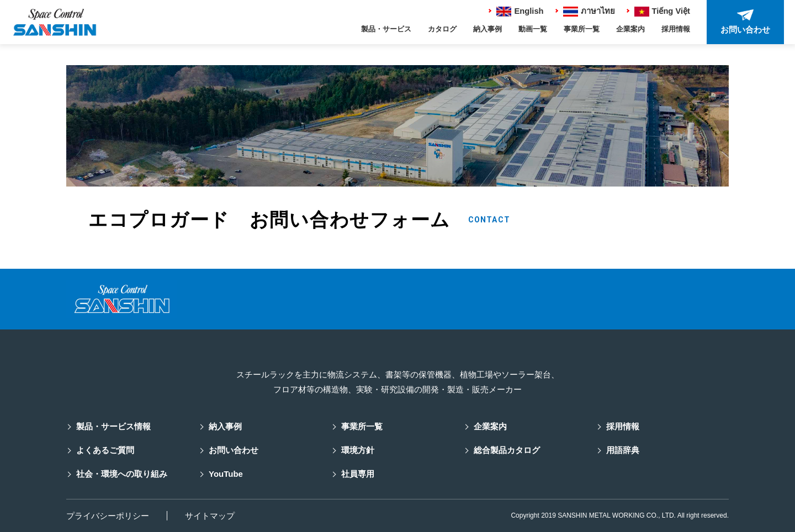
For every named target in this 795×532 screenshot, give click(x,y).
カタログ (442, 30)
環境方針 (358, 450)
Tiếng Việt (662, 11)
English (518, 11)
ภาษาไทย (588, 11)
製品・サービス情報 (113, 426)
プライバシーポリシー (108, 516)
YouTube (226, 474)
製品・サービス (386, 30)
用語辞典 (623, 450)
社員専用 (358, 474)
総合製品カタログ (507, 450)
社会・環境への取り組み (122, 474)
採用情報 (676, 30)
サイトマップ (210, 516)
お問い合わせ (234, 450)
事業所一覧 (582, 30)
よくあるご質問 (105, 450)
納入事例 (487, 30)
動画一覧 (533, 30)
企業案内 (630, 30)
